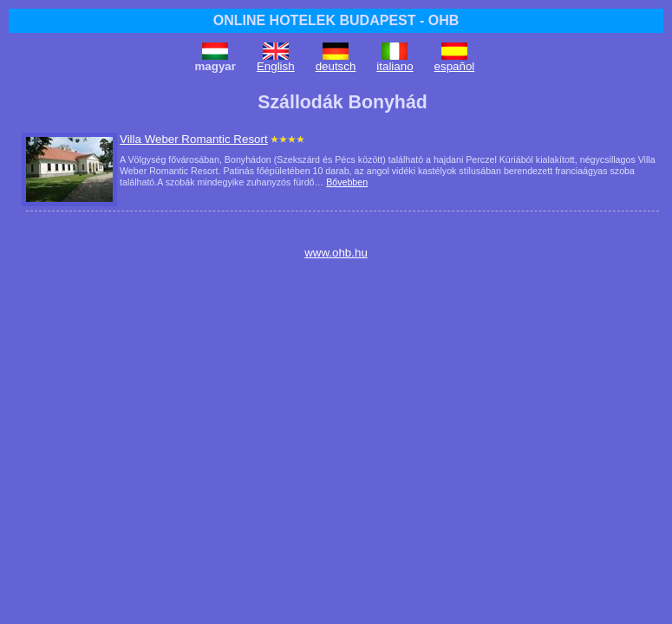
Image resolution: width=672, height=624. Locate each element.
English (276, 66)
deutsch (336, 66)
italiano (395, 66)
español (455, 66)
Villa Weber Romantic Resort (194, 139)
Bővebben (347, 182)
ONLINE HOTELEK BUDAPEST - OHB (336, 20)
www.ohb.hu (336, 253)
